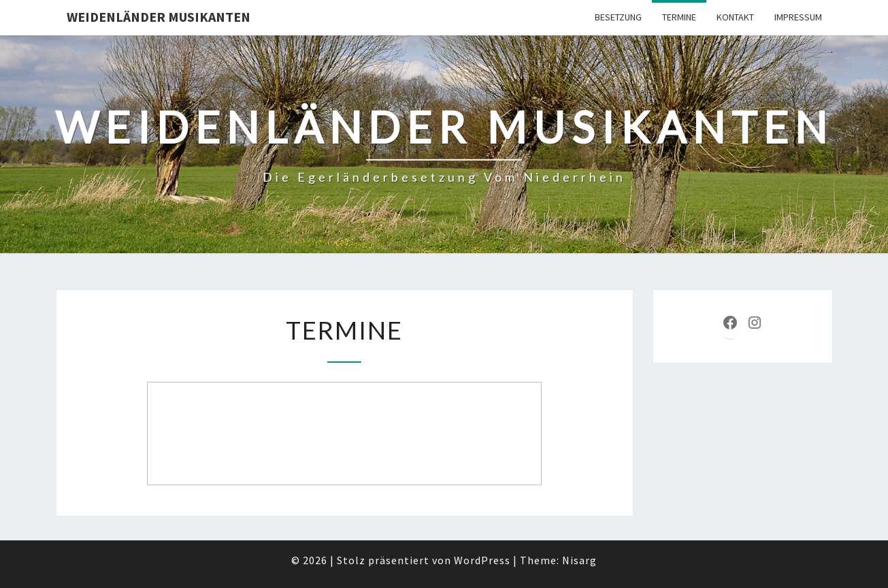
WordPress (482, 560)
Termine (679, 17)
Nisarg (579, 560)
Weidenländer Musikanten (159, 17)
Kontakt (735, 17)
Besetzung (618, 17)
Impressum (798, 17)
